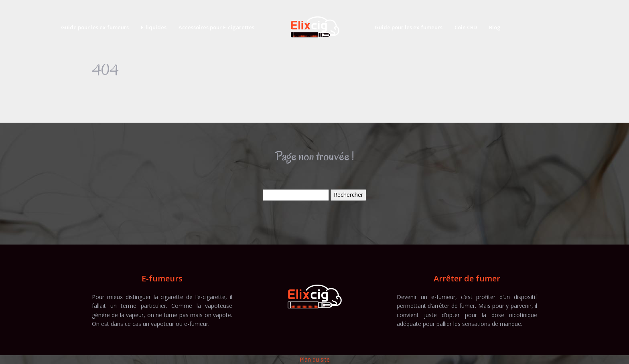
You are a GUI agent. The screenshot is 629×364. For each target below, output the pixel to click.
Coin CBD (466, 27)
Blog (495, 27)
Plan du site (315, 359)
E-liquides (154, 27)
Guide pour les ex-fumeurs (95, 27)
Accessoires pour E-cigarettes (216, 27)
